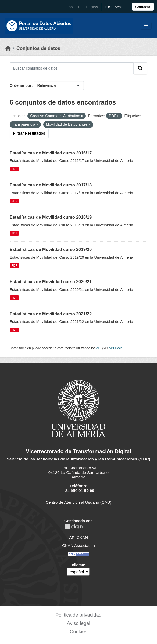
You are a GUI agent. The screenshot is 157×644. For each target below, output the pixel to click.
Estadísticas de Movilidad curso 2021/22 (51, 314)
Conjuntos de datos (38, 48)
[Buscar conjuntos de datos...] (72, 68)
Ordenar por (21, 85)
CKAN (73, 526)
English (92, 7)
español (73, 7)
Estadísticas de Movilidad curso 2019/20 (51, 249)
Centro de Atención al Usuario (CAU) (78, 502)
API (99, 348)
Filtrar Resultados (29, 133)
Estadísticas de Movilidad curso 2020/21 (51, 282)
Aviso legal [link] (79, 623)
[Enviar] (140, 68)
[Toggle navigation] (146, 26)
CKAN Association (78, 546)
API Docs (115, 348)
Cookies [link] (78, 632)
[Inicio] (8, 48)
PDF (14, 169)
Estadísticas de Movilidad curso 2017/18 (51, 185)
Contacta (143, 7)
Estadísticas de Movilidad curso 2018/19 (51, 217)
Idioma (78, 565)
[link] (143, 7)
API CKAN (78, 537)
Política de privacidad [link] (78, 615)
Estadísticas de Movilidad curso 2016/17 (51, 153)
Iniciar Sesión (115, 7)
